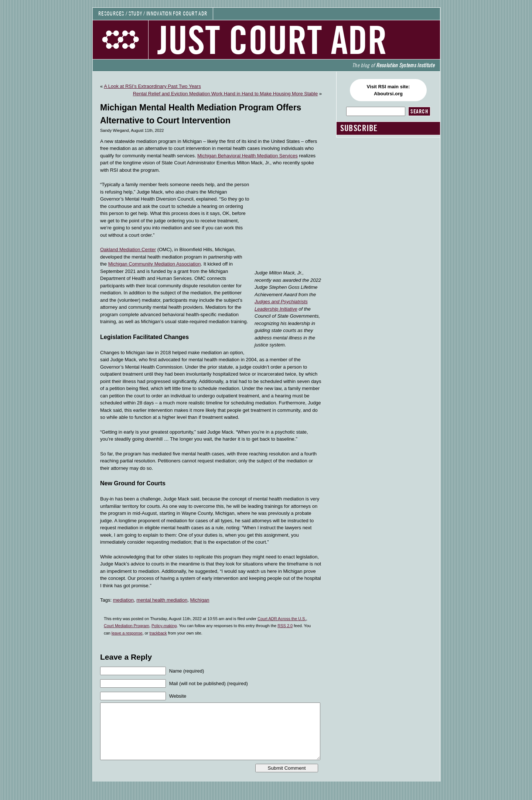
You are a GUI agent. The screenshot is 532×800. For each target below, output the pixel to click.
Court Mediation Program (127, 626)
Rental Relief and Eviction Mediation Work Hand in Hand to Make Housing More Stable (226, 94)
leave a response (127, 633)
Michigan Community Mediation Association (155, 264)
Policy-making (164, 626)
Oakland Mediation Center (128, 249)
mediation (123, 600)
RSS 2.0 (285, 626)
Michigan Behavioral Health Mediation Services (248, 156)
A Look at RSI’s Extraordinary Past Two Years (152, 86)
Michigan (200, 600)
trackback (158, 633)
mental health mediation (162, 600)
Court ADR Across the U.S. (282, 619)
